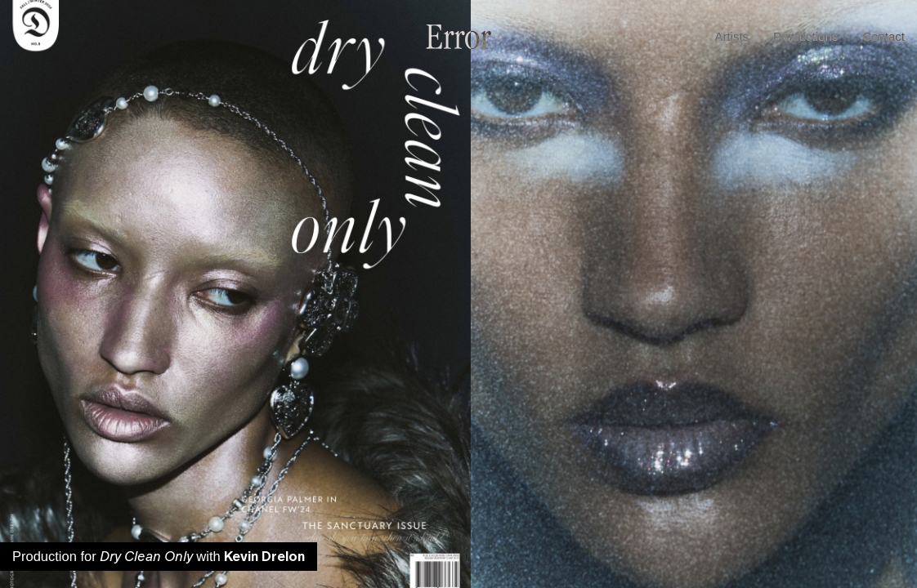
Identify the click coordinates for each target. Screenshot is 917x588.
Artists (731, 36)
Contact (883, 36)
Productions (805, 36)
